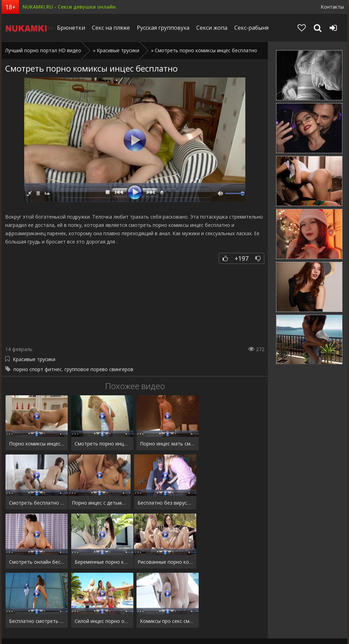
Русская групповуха (166, 28)
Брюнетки (73, 28)
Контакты (332, 7)
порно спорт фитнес (38, 369)
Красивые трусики (118, 50)
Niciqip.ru (30, 28)
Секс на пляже (113, 28)
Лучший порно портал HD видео (43, 50)
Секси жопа (214, 28)
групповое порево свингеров (99, 369)
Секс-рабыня (254, 28)
